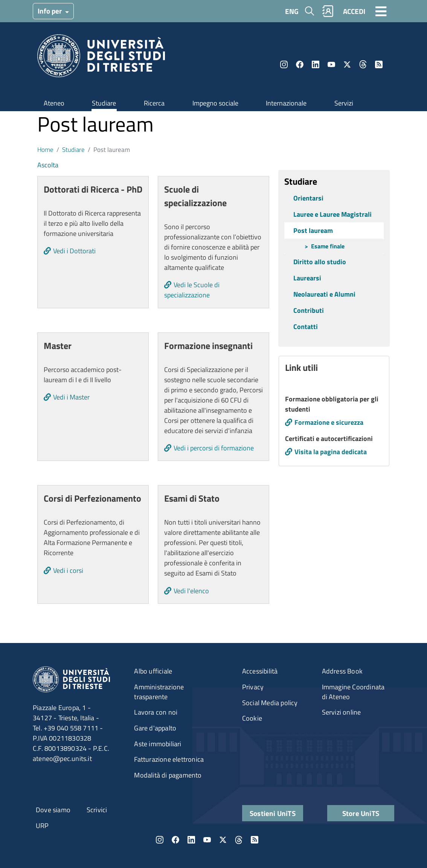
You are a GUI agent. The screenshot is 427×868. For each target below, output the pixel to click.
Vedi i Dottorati (74, 251)
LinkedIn (316, 64)
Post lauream (313, 230)
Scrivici (97, 810)
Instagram (284, 64)
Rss (379, 64)
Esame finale (328, 246)
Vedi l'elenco (191, 591)
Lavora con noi (156, 712)
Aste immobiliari (158, 744)
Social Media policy (270, 703)
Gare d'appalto (155, 728)
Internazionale (286, 103)
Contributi (309, 310)
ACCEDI (354, 11)
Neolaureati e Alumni (324, 294)
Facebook (300, 64)
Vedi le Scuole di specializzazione (192, 290)
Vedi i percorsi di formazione (214, 448)
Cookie (252, 718)
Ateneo (54, 103)
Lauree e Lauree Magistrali (332, 214)
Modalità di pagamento (168, 775)
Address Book (342, 671)
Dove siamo (53, 810)
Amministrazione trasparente (159, 692)
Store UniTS (361, 813)
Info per (50, 11)
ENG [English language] (292, 11)
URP (42, 826)
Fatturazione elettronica (169, 759)
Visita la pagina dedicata (331, 452)
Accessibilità (260, 671)
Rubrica (328, 11)
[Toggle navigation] (381, 11)
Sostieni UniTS (273, 813)
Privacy (253, 687)
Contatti (306, 327)
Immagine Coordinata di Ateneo (353, 692)
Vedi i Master (71, 397)
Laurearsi (307, 278)
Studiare (104, 103)
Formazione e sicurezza (329, 422)
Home (45, 149)
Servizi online (342, 712)
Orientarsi (308, 198)
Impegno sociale (215, 103)
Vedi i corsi (68, 570)
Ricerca (154, 103)
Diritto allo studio (320, 262)
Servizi (344, 103)
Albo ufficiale (153, 671)
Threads (363, 64)
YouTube (331, 64)
